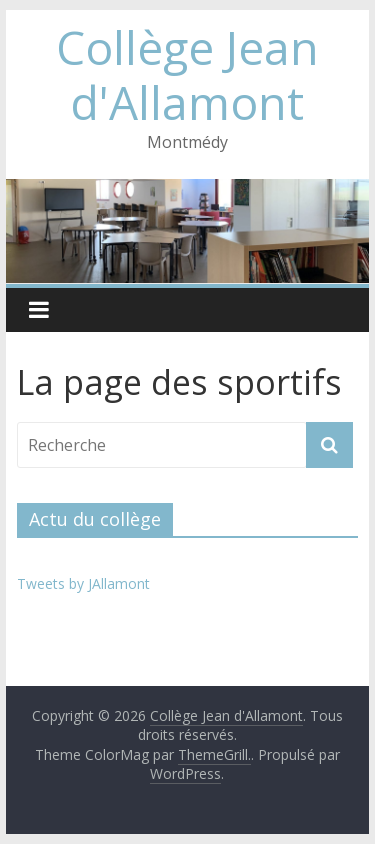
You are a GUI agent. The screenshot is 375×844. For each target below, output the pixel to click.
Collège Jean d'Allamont (187, 74)
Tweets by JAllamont (83, 583)
